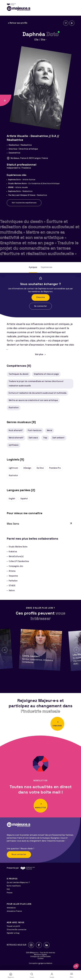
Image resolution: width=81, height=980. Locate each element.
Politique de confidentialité (40, 957)
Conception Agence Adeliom (41, 963)
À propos (33, 267)
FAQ (8, 889)
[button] (5, 650)
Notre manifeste (14, 886)
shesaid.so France (14, 911)
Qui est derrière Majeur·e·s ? (18, 883)
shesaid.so (11, 908)
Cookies (41, 959)
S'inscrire (41, 297)
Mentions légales (41, 955)
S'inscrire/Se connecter (17, 930)
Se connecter (40, 306)
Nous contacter (19, 854)
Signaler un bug (13, 933)
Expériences (47, 267)
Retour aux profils (18, 23)
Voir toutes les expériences (24, 203)
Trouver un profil (13, 926)
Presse (10, 893)
